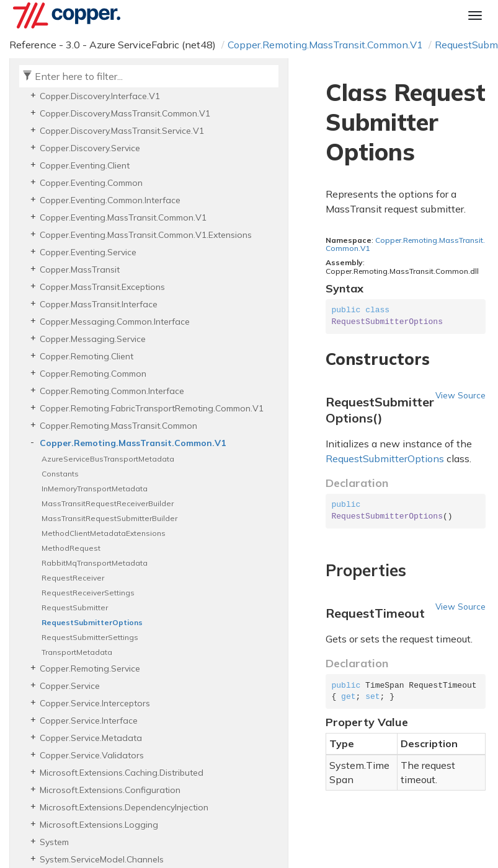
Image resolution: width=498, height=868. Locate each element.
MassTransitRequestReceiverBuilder (108, 503)
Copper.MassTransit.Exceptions (102, 287)
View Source (460, 395)
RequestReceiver (73, 578)
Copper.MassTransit (80, 270)
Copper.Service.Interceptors (95, 703)
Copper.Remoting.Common (93, 374)
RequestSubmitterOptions (92, 622)
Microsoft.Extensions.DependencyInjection (124, 807)
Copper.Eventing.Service (88, 252)
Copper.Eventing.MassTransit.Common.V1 (123, 217)
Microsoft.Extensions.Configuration (110, 790)
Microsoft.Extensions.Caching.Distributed (122, 773)
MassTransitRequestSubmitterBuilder (109, 518)
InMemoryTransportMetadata (95, 489)
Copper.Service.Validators (92, 755)
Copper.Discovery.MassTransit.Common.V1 (125, 113)
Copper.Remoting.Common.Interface (112, 391)
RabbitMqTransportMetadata (95, 563)
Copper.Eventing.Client (85, 165)
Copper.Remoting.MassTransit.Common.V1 (325, 45)
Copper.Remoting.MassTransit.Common (118, 426)
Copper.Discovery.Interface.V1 (100, 96)
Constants (60, 474)
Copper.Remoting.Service (90, 669)
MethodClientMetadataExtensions (104, 533)
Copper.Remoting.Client (87, 356)
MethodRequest (71, 548)
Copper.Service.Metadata (91, 738)
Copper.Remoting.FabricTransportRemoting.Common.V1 (152, 408)
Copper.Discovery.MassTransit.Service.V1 (122, 131)
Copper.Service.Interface (89, 721)
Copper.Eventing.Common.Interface (110, 200)
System (54, 842)
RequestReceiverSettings (88, 593)
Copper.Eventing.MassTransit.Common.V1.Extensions (146, 235)
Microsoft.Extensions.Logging (99, 825)
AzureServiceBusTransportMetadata (108, 459)
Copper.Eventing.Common (91, 183)
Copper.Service (70, 686)
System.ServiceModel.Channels (102, 859)
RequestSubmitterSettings (90, 637)
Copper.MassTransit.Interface (99, 304)
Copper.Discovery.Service (90, 148)
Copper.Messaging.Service (93, 339)
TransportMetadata (77, 652)
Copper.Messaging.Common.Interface (115, 322)
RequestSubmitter (75, 607)
